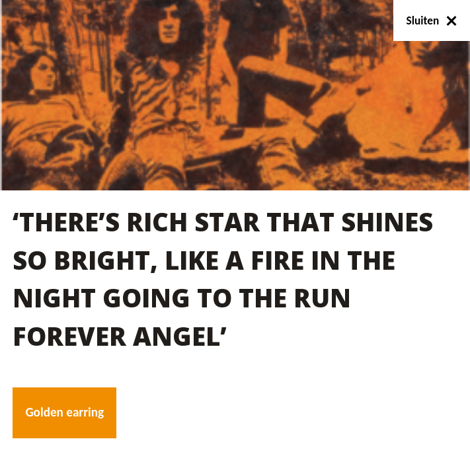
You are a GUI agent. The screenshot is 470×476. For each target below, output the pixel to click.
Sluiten (432, 21)
